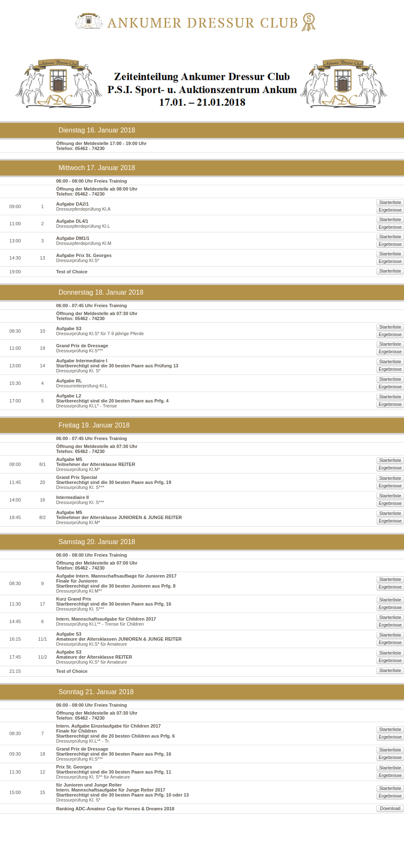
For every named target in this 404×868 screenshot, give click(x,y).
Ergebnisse (384, 210)
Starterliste (350, 210)
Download (383, 846)
